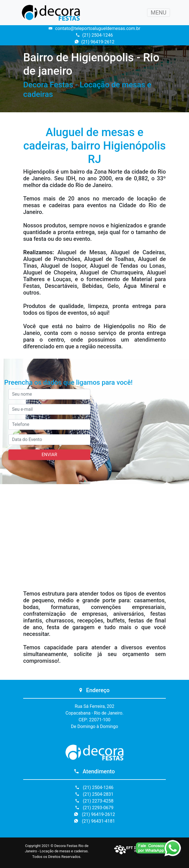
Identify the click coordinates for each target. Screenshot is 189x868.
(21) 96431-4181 (94, 821)
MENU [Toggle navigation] (159, 13)
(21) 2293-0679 (94, 808)
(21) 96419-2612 (94, 42)
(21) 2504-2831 (94, 794)
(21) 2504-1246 (94, 35)
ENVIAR (49, 455)
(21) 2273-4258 (94, 801)
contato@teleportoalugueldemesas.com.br (94, 28)
